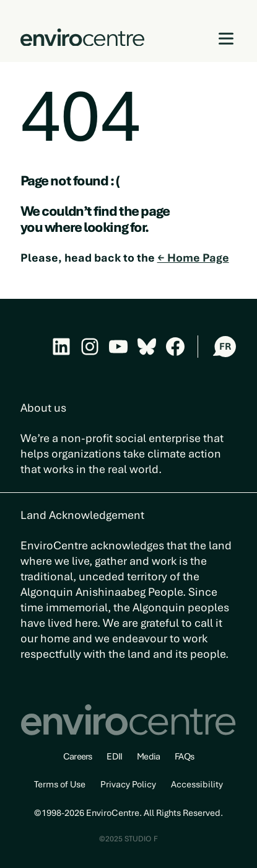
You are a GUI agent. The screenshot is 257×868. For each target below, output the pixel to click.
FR (225, 347)
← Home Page (193, 258)
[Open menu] (226, 39)
